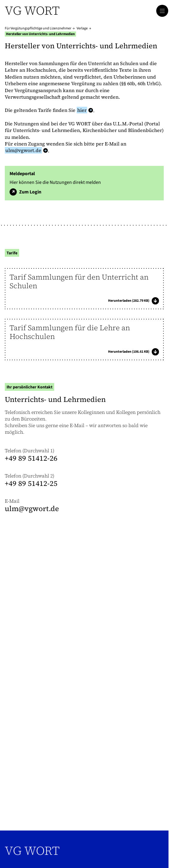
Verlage (82, 28)
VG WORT (32, 851)
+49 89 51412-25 (31, 483)
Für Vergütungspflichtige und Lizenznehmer (38, 28)
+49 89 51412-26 (31, 458)
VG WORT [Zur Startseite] (32, 10)
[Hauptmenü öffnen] (162, 11)
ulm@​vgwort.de (32, 509)
